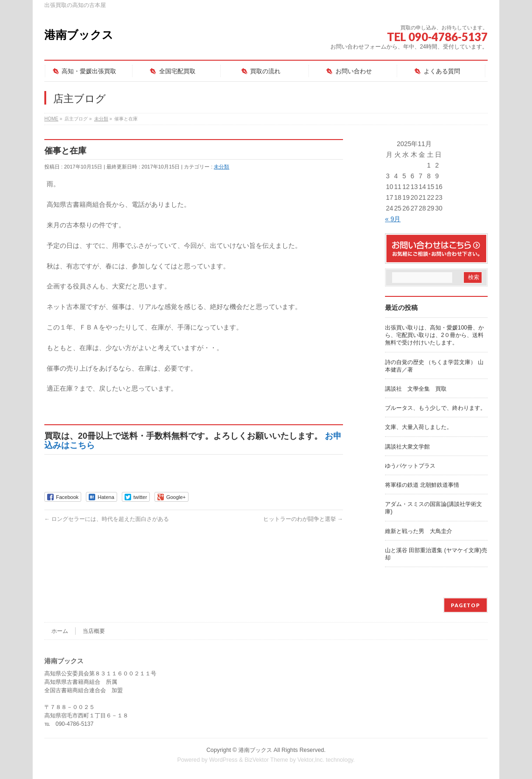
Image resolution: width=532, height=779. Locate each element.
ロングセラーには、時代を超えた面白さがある (107, 519)
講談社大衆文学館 (407, 447)
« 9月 (393, 219)
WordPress (223, 760)
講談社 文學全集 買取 (416, 389)
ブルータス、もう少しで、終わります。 (435, 408)
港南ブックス (79, 35)
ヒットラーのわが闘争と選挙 (303, 519)
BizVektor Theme (266, 760)
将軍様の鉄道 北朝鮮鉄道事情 (422, 485)
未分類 (221, 167)
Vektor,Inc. (311, 760)
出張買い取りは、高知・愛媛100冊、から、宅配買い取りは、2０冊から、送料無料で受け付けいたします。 (434, 335)
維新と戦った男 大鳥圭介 (419, 531)
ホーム (60, 631)
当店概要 (94, 631)
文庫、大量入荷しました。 (419, 427)
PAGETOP (465, 605)
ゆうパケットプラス (410, 466)
